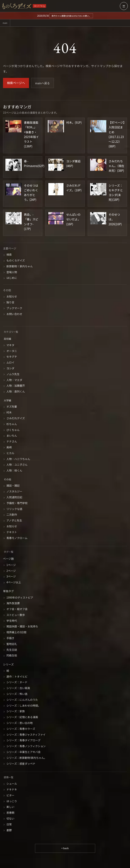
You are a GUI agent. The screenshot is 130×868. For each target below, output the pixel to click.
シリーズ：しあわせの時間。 (23, 706)
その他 (8, 480)
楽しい (10, 807)
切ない (10, 819)
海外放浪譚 (13, 603)
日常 (9, 825)
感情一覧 (9, 778)
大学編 (8, 401)
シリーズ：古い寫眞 (18, 688)
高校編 (8, 339)
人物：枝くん (14, 471)
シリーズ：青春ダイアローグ (23, 741)
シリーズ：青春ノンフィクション (26, 746)
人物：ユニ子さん (17, 465)
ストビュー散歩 (16, 615)
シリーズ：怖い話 (17, 694)
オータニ (12, 351)
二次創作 (12, 515)
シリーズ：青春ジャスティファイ (26, 735)
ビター (10, 796)
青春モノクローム (17, 538)
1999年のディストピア (20, 598)
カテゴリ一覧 (12, 332)
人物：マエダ (14, 380)
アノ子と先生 (14, 521)
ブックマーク (14, 308)
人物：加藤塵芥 (16, 386)
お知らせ (12, 297)
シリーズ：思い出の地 (19, 723)
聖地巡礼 (12, 644)
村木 (9, 413)
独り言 (10, 303)
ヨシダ (10, 369)
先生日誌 (12, 650)
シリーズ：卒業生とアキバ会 (23, 752)
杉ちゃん (12, 424)
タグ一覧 (9, 552)
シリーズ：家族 (16, 712)
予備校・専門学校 (17, 503)
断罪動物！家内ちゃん (20, 267)
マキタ (10, 345)
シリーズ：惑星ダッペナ (21, 764)
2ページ (11, 571)
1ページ (11, 565)
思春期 (10, 813)
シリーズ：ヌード (17, 683)
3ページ (11, 577)
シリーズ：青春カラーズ (21, 729)
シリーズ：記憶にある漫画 (22, 717)
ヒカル (10, 453)
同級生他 (12, 656)
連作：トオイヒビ (17, 677)
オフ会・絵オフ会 (17, 609)
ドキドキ (12, 790)
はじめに (12, 278)
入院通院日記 (14, 498)
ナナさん (12, 442)
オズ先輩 (12, 407)
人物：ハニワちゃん (18, 459)
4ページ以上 (14, 583)
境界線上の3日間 (16, 633)
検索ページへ (16, 83)
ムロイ (10, 363)
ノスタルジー (14, 492)
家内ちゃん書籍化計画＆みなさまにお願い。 (71, 16)
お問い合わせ (14, 314)
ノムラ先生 (13, 374)
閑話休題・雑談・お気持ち (22, 627)
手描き (10, 638)
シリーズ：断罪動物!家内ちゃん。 (27, 758)
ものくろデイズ (16, 261)
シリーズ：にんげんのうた (22, 700)
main (5, 23)
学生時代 (12, 621)
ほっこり (12, 801)
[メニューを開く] (124, 6)
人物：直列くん (16, 392)
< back (65, 848)
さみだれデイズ (16, 419)
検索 (9, 255)
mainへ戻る (43, 83)
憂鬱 (9, 830)
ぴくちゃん (13, 430)
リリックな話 (14, 509)
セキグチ (12, 357)
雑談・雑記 (13, 486)
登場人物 (12, 272)
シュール (12, 784)
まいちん (12, 436)
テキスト (12, 532)
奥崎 (9, 448)
